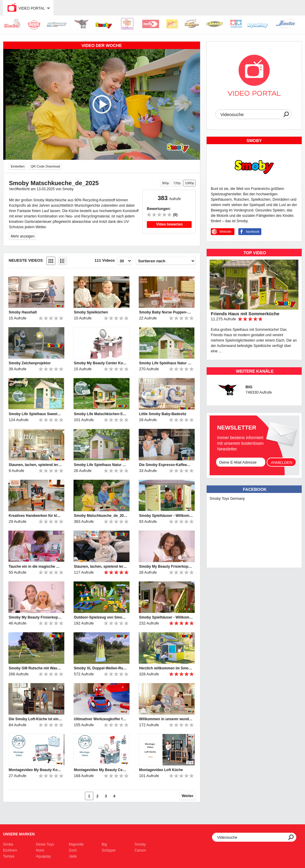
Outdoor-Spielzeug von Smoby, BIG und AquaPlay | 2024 (101, 617)
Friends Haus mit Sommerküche (245, 314)
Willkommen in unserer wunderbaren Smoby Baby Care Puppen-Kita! (166, 719)
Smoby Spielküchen (91, 312)
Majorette (76, 844)
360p (165, 183)
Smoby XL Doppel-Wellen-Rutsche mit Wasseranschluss (101, 668)
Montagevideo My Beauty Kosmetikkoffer (36, 770)
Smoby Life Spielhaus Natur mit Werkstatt (101, 465)
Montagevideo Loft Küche (161, 770)
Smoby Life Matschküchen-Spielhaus (101, 414)
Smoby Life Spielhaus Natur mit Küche (166, 363)
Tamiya (9, 856)
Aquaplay (43, 856)
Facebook (255, 489)
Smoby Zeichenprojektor (30, 363)
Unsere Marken (19, 834)
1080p (189, 183)
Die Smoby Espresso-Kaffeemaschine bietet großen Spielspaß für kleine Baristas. (166, 465)
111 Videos (105, 260)
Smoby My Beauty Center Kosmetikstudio (101, 363)
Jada (73, 856)
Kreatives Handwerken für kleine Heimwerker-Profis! (36, 516)
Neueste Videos (26, 260)
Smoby (140, 844)
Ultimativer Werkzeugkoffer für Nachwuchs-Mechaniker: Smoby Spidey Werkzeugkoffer (101, 719)
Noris (40, 850)
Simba (8, 844)
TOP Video (255, 253)
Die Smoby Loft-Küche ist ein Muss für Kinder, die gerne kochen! (36, 719)
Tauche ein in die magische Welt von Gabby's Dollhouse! (36, 567)
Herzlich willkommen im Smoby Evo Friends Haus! (166, 668)
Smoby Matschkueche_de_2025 (101, 516)
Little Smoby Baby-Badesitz (163, 414)
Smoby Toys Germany (227, 499)
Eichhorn (10, 850)
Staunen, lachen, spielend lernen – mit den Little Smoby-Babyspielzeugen (36, 465)
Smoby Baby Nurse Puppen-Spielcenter (166, 312)
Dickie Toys (45, 844)
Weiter (188, 796)
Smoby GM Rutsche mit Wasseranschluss (36, 668)
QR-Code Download (45, 166)
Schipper (109, 850)
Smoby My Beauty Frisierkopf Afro (166, 567)
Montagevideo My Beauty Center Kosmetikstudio (101, 770)
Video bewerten (169, 224)
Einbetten (18, 166)
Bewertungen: (159, 209)
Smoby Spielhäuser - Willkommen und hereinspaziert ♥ (166, 516)
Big (104, 844)
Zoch (73, 850)
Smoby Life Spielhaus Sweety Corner (36, 414)
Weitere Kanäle (255, 371)
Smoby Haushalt (23, 312)
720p (177, 183)
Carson (140, 850)
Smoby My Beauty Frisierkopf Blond (36, 617)
